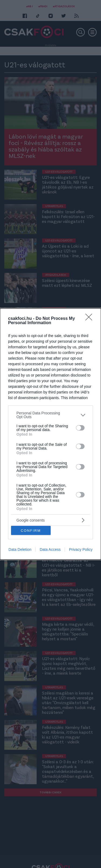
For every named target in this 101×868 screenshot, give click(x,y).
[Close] (90, 319)
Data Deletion (20, 549)
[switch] (80, 428)
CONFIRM (31, 530)
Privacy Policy (81, 549)
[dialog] (50, 434)
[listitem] (50, 415)
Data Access (50, 549)
